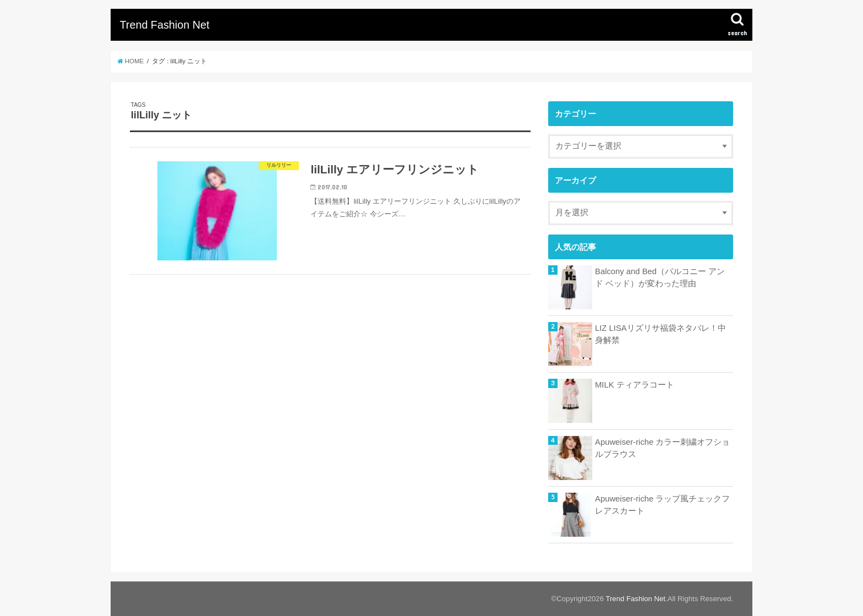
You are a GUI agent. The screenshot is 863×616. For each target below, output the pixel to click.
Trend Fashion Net (164, 25)
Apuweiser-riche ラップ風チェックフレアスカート (662, 505)
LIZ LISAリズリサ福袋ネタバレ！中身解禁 (660, 334)
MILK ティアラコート (635, 385)
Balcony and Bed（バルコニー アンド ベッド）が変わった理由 (660, 277)
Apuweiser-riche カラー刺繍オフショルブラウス (662, 448)
